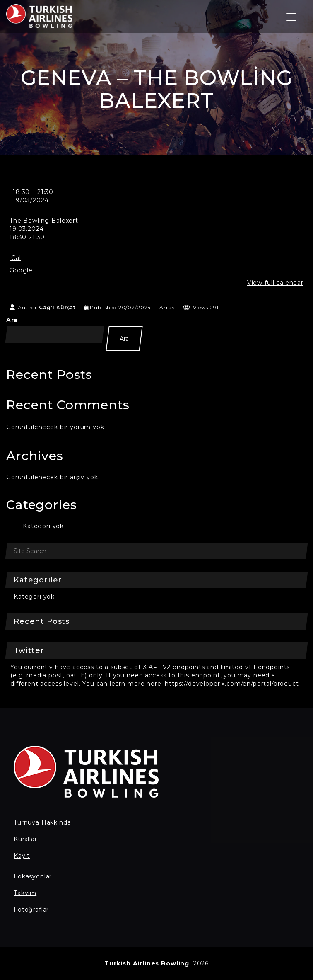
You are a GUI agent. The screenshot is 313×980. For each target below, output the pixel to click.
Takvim (25, 893)
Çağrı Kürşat (57, 307)
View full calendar (275, 283)
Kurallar (25, 839)
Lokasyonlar (33, 876)
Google (21, 270)
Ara (12, 320)
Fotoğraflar (31, 910)
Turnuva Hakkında (42, 822)
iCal (15, 258)
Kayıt (22, 856)
